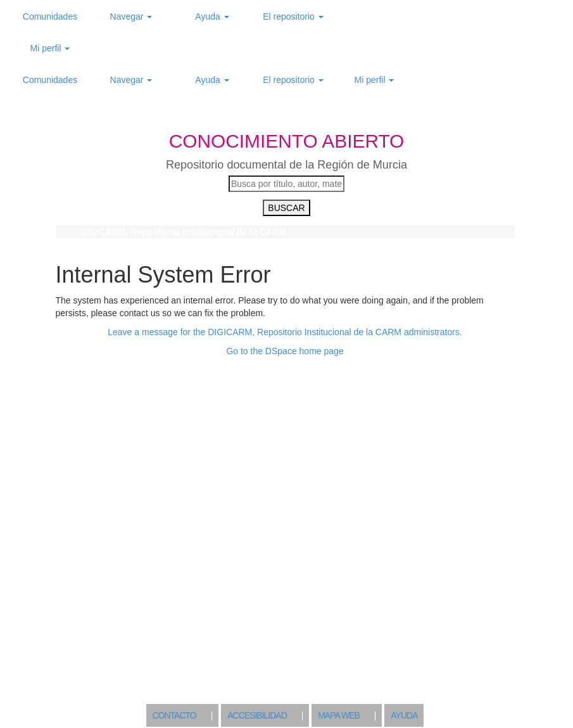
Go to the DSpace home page (285, 351)
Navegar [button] (131, 16)
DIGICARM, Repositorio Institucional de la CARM (184, 232)
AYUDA (404, 715)
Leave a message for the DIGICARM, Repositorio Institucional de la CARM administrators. (285, 332)
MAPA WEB (339, 715)
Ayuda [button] (212, 16)
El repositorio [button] (293, 16)
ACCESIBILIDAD (257, 715)
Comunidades (50, 16)
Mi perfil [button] (50, 48)
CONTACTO (174, 715)
